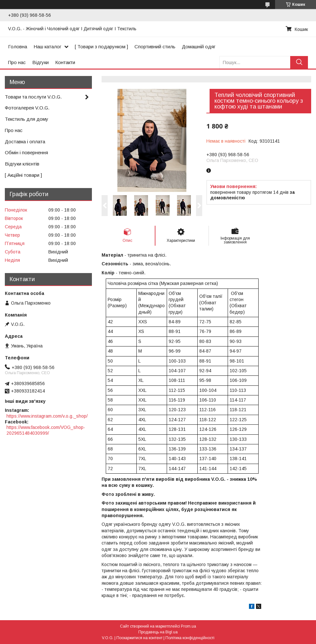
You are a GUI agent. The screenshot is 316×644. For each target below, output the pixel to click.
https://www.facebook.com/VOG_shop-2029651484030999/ (46, 430)
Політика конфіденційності (190, 638)
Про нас (17, 62)
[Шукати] (299, 62)
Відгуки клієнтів (22, 164)
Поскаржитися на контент (139, 638)
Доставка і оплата (25, 142)
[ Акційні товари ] (23, 175)
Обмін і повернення (26, 152)
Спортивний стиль (155, 47)
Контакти (65, 62)
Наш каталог (47, 47)
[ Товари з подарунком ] (101, 47)
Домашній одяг (199, 47)
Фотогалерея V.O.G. (27, 108)
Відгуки (40, 62)
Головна (18, 47)
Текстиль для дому (27, 119)
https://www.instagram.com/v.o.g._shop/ (47, 416)
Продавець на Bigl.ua (158, 632)
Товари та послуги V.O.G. (33, 97)
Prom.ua (188, 626)
